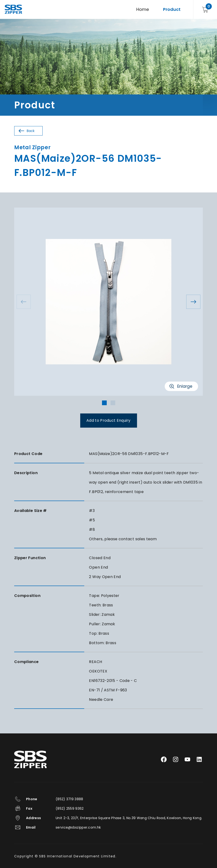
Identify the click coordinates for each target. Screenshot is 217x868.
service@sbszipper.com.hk (78, 827)
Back (31, 131)
